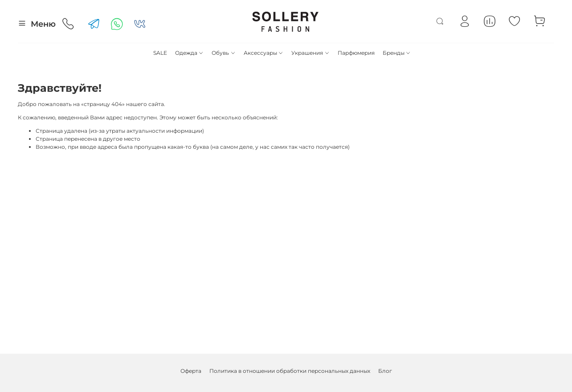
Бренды (397, 53)
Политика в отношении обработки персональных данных (290, 371)
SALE (160, 53)
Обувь (223, 53)
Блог (385, 371)
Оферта (191, 371)
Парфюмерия (356, 53)
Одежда (189, 53)
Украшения (310, 53)
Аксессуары (264, 53)
